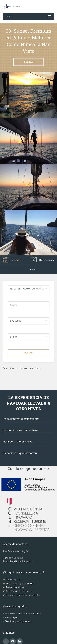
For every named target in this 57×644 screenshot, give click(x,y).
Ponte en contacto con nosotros (23, 614)
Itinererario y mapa (41, 264)
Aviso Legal (11, 617)
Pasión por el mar (15, 587)
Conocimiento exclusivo (19, 591)
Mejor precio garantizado (20, 584)
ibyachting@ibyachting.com (18, 561)
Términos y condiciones (18, 621)
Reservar (28, 62)
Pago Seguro (13, 580)
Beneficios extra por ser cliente (23, 595)
